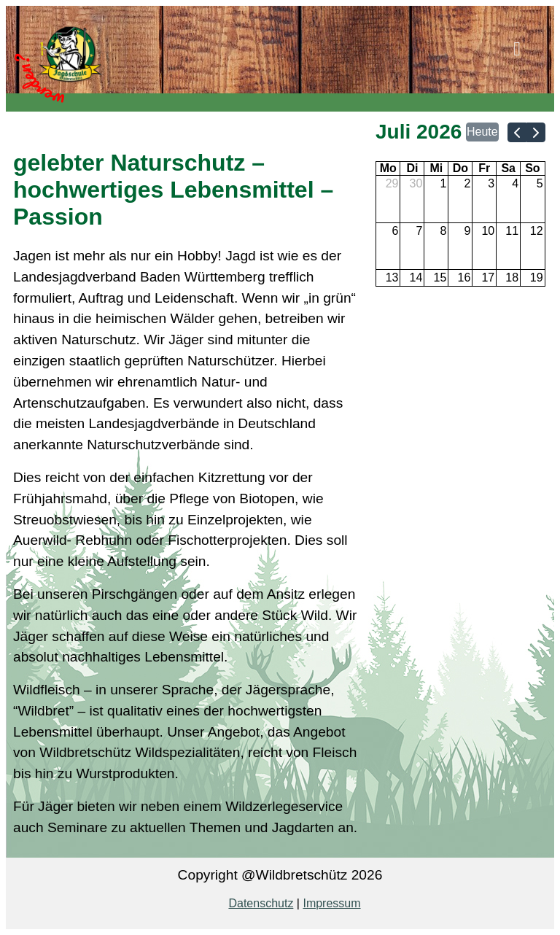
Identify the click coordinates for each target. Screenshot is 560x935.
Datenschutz (261, 903)
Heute (482, 132)
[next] (536, 132)
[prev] (517, 132)
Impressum (331, 903)
